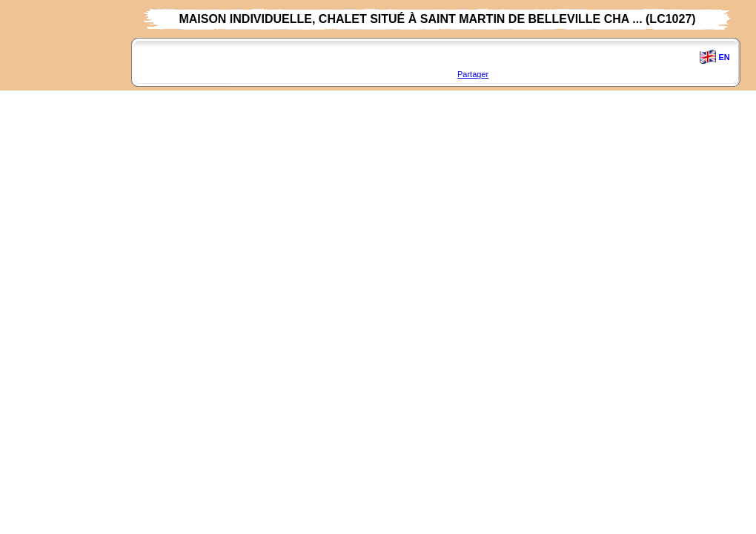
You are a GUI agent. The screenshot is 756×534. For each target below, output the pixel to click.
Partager (473, 74)
